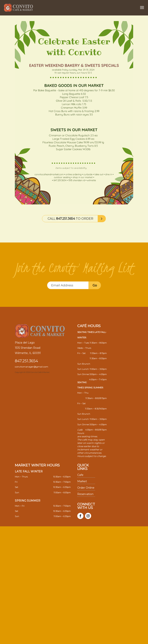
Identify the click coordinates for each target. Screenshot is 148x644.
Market (82, 481)
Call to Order (70, 219)
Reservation (85, 494)
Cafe (80, 475)
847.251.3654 (26, 361)
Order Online (86, 488)
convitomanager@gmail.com (32, 367)
